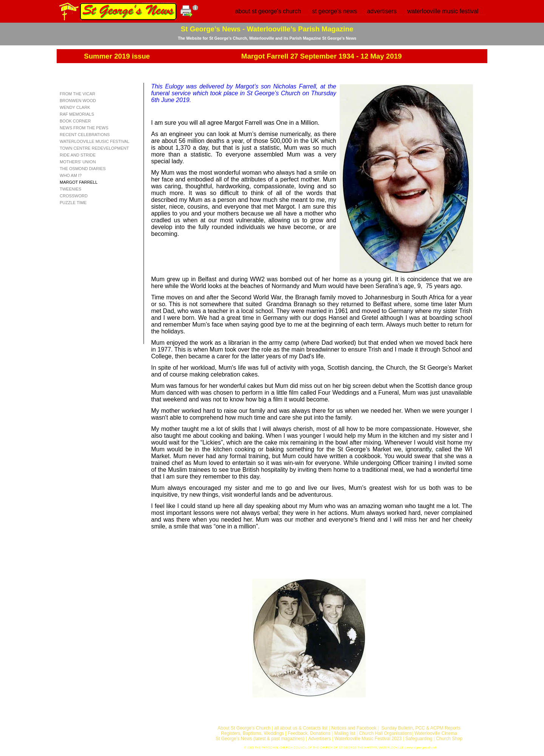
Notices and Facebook (354, 728)
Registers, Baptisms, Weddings (253, 733)
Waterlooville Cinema (436, 733)
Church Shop (449, 739)
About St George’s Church (244, 728)
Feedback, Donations (309, 733)
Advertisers (320, 739)
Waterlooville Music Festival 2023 (369, 739)
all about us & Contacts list (301, 728)
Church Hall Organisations (385, 733)
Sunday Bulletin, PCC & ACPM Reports (421, 728)
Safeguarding (419, 739)
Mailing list (345, 733)
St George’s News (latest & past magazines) (260, 739)
